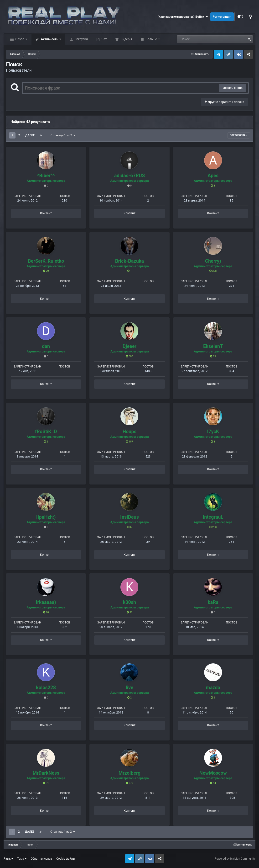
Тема (22, 859)
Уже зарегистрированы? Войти (183, 17)
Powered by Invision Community (235, 859)
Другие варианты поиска (224, 102)
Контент (46, 213)
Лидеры (126, 39)
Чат (104, 39)
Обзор (20, 39)
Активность (49, 39)
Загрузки (81, 39)
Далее (30, 135)
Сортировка (239, 135)
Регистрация (222, 17)
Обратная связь (41, 859)
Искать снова (233, 88)
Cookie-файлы (66, 859)
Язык (8, 859)
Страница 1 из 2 (63, 135)
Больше (151, 39)
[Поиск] (202, 39)
